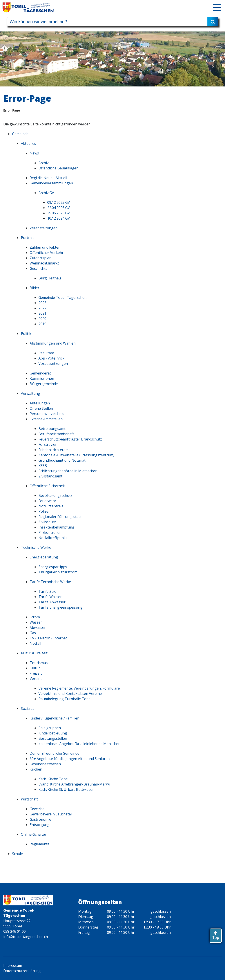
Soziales (28, 708)
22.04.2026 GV (59, 208)
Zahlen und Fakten (45, 247)
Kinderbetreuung (53, 733)
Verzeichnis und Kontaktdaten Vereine (70, 694)
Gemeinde (20, 134)
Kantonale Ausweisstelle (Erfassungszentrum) (76, 455)
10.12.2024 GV (59, 218)
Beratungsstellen (53, 738)
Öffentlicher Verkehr (47, 253)
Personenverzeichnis (47, 414)
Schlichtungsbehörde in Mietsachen (68, 471)
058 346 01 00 (15, 931)
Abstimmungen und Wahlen (53, 343)
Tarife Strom (49, 591)
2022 (42, 308)
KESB (43, 466)
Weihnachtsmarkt (44, 263)
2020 (42, 319)
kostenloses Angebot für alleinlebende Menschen (79, 744)
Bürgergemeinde (44, 384)
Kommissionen (42, 378)
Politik (26, 334)
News (34, 153)
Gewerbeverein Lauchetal (51, 814)
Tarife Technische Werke (50, 582)
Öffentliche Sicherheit (47, 486)
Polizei (44, 511)
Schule (17, 854)
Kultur (35, 668)
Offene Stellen (41, 408)
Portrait (27, 238)
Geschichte (39, 268)
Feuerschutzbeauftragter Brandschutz (70, 439)
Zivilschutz (47, 522)
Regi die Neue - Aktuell (48, 178)
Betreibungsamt (52, 429)
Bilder (34, 288)
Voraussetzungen (53, 363)
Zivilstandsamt (50, 476)
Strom (35, 617)
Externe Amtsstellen (46, 419)
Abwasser (38, 628)
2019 (42, 324)
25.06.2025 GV (59, 213)
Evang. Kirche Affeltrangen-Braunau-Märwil (74, 784)
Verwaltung (30, 393)
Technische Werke (36, 547)
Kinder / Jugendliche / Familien (54, 718)
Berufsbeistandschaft (56, 434)
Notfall (35, 643)
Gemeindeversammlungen (51, 183)
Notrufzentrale (51, 506)
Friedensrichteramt (54, 450)
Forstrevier (48, 444)
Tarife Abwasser (52, 602)
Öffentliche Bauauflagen (58, 168)
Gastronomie (40, 819)
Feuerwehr (47, 501)
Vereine (36, 679)
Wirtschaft (29, 799)
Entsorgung (40, 825)
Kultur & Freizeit (34, 653)
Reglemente (40, 844)
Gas (33, 633)
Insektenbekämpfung (56, 527)
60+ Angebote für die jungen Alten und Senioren (70, 759)
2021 (42, 313)
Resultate (46, 353)
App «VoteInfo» (51, 358)
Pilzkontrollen (50, 532)
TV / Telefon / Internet (48, 638)
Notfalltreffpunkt (53, 538)
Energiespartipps (53, 567)
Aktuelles (28, 143)
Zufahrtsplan (41, 258)
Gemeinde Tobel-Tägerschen (63, 297)
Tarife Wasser (50, 597)
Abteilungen (40, 403)
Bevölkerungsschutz (55, 496)
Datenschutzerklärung (22, 971)
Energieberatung (44, 557)
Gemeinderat (40, 373)
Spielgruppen (50, 728)
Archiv (44, 163)
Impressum (13, 965)
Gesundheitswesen (45, 764)
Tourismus (39, 663)
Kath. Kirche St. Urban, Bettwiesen (66, 789)
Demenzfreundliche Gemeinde (54, 753)
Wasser (36, 622)
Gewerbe (37, 809)
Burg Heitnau (50, 278)
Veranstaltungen (44, 228)
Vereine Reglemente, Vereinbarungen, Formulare (79, 688)
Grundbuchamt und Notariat (62, 460)
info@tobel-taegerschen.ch (26, 937)
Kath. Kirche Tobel (54, 779)
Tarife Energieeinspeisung (60, 607)
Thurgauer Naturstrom (58, 572)
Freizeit (36, 673)
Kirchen (36, 769)
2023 (42, 303)
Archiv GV (46, 193)
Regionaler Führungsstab (60, 517)
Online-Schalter (34, 834)
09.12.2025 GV (59, 202)
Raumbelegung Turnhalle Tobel (65, 699)
